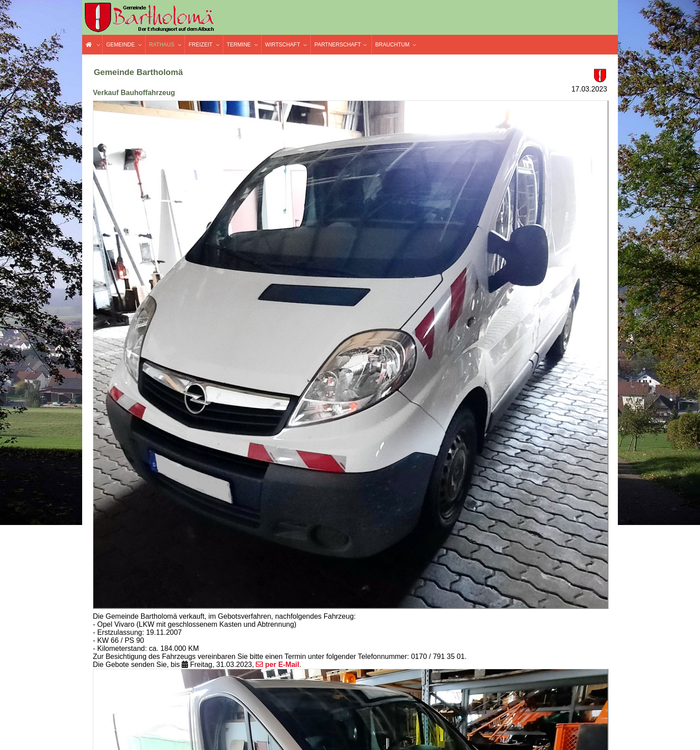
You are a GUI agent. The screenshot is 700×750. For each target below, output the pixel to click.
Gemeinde (121, 45)
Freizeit (200, 45)
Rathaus (162, 45)
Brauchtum (393, 45)
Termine (239, 45)
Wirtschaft (283, 45)
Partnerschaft (337, 45)
